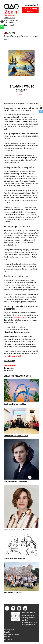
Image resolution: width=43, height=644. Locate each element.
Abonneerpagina (10, 18)
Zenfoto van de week (11, 20)
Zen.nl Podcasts (9, 25)
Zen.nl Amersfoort (19, 104)
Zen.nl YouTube (9, 23)
